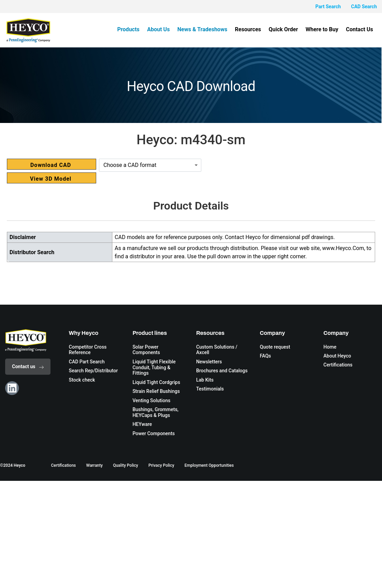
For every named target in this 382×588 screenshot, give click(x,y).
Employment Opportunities (209, 466)
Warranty (94, 466)
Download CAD (51, 165)
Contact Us (360, 29)
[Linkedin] (12, 388)
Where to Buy (323, 29)
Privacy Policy (161, 466)
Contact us (28, 366)
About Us (162, 29)
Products (133, 29)
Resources (250, 29)
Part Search (328, 7)
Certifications (63, 466)
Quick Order (285, 29)
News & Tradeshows (206, 29)
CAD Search (364, 7)
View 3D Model (51, 179)
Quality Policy (126, 466)
